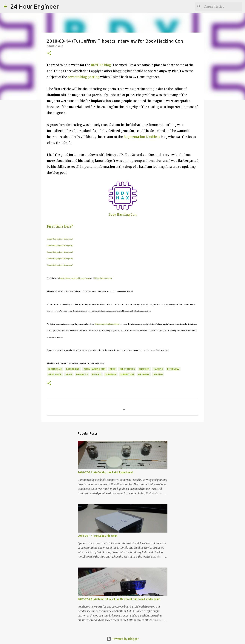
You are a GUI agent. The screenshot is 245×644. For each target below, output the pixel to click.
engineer (144, 369)
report (97, 374)
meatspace (55, 374)
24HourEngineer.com (103, 278)
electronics (127, 369)
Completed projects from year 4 (60, 259)
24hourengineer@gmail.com (107, 324)
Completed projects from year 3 (60, 252)
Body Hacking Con (122, 214)
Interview (173, 369)
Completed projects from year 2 (60, 245)
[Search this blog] (222, 7)
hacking (158, 369)
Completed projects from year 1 (60, 239)
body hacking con (95, 369)
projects (82, 374)
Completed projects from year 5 (60, 265)
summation (127, 374)
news (69, 374)
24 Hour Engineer (35, 6)
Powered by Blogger (123, 639)
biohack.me (55, 369)
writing (158, 374)
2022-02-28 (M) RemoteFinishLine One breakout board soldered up (119, 599)
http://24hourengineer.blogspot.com (75, 278)
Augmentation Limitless (142, 137)
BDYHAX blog (101, 65)
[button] (49, 53)
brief (113, 369)
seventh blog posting (84, 77)
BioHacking (73, 369)
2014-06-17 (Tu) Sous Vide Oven (98, 536)
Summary (111, 374)
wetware (144, 374)
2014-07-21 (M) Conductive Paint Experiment (105, 472)
